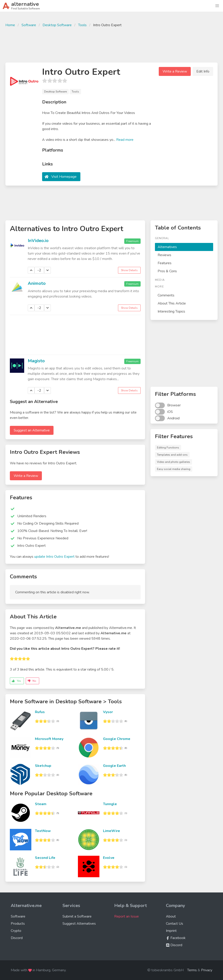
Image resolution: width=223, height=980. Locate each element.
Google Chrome (117, 739)
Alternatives (167, 247)
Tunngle (110, 804)
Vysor (108, 712)
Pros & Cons (167, 271)
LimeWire (111, 831)
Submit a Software (77, 916)
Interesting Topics (171, 311)
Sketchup (43, 766)
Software (29, 25)
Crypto (16, 931)
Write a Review (175, 71)
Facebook (176, 938)
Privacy (207, 970)
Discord (17, 938)
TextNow (43, 831)
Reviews (164, 255)
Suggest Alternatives (79, 924)
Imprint (171, 931)
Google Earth (114, 766)
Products (18, 924)
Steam (41, 804)
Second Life (45, 858)
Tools (82, 25)
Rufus (40, 712)
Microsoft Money (49, 739)
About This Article (172, 303)
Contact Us (175, 924)
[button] (217, 6)
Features (165, 263)
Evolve (109, 858)
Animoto (37, 283)
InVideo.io (38, 241)
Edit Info (203, 71)
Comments (166, 295)
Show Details (129, 270)
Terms (192, 970)
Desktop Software (57, 25)
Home (10, 25)
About (171, 916)
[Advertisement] (111, 44)
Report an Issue (127, 916)
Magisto (36, 361)
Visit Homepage (64, 177)
